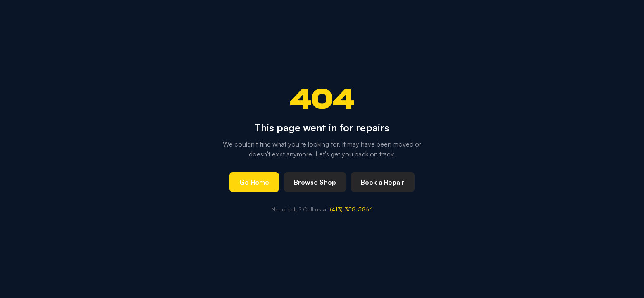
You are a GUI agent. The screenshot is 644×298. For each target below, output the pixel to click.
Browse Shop (315, 182)
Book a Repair (383, 182)
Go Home (254, 182)
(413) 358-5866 (351, 209)
